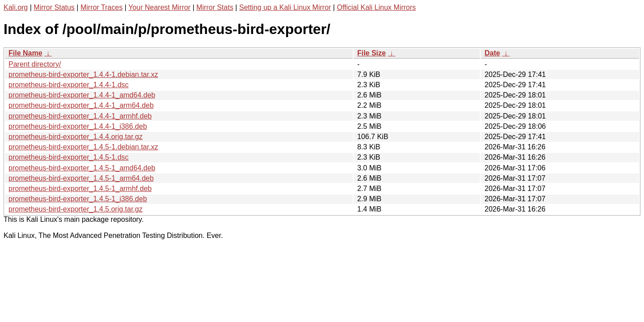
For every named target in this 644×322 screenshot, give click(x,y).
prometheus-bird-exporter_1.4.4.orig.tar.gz (76, 137)
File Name (25, 53)
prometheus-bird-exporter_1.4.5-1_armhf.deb (80, 189)
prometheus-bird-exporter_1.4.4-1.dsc (69, 85)
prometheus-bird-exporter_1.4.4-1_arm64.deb (81, 105)
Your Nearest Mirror (159, 7)
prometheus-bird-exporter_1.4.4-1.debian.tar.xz (83, 74)
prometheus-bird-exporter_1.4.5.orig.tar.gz (76, 209)
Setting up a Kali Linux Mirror (285, 7)
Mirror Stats (215, 7)
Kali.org (16, 7)
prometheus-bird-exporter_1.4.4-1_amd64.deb (82, 95)
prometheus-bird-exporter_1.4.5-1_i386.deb (78, 199)
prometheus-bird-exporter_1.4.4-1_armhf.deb (80, 116)
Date (492, 53)
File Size (372, 53)
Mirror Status (54, 7)
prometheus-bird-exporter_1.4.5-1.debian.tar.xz (83, 147)
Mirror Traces (102, 7)
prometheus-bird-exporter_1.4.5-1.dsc (69, 157)
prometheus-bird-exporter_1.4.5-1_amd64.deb (82, 168)
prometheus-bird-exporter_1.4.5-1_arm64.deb (81, 178)
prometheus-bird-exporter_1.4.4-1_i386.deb (78, 126)
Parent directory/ (35, 64)
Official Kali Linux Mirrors (376, 7)
